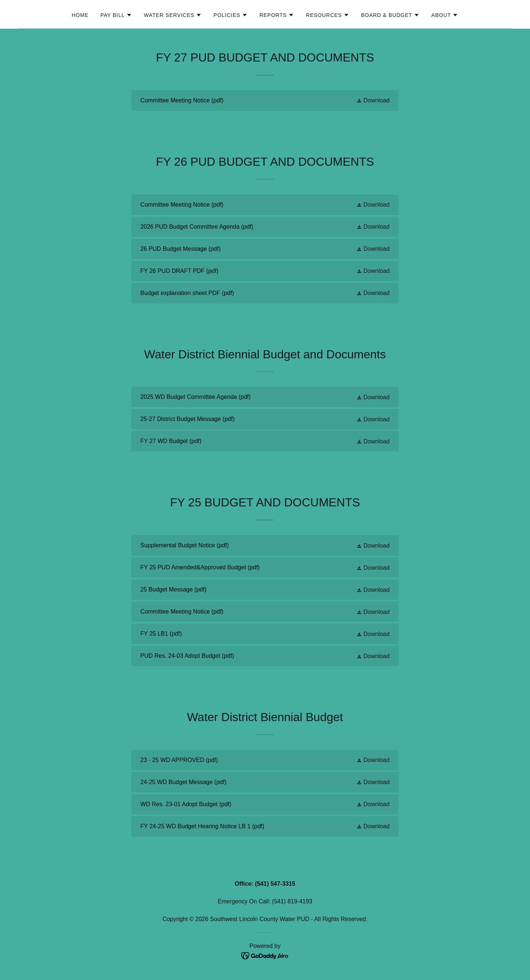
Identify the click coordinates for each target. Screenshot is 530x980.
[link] (265, 101)
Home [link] (80, 15)
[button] (116, 15)
